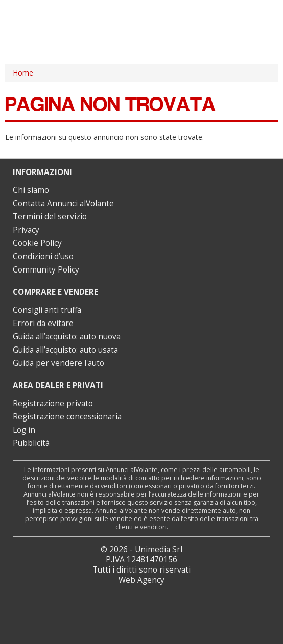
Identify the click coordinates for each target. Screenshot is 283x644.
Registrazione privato (53, 403)
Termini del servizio (50, 217)
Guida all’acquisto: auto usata (65, 350)
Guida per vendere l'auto (58, 363)
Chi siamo (31, 190)
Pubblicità (31, 443)
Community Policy (46, 270)
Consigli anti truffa (47, 310)
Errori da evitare (43, 323)
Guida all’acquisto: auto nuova (67, 337)
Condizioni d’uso (43, 256)
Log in (24, 430)
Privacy (26, 230)
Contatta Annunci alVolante (63, 203)
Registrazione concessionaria (67, 417)
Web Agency (141, 580)
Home (23, 73)
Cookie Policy (37, 243)
